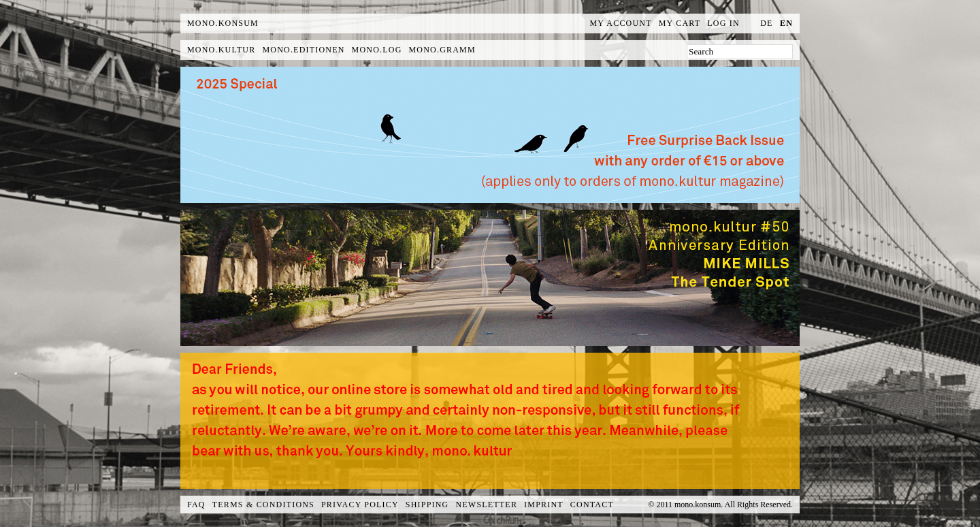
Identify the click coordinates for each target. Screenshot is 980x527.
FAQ (196, 505)
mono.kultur (221, 50)
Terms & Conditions (263, 505)
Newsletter (486, 505)
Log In (723, 23)
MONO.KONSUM (223, 23)
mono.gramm (442, 50)
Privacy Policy (360, 505)
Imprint (544, 505)
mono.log (377, 50)
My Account (621, 23)
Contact (592, 505)
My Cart (680, 23)
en (786, 23)
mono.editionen (303, 50)
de (766, 23)
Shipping (427, 505)
